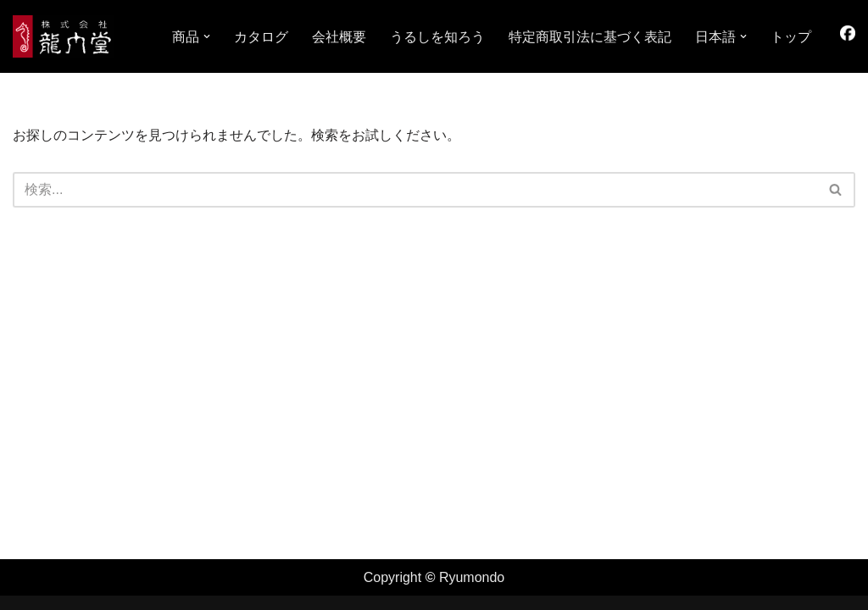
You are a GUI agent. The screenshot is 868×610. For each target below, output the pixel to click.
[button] (207, 36)
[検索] (415, 190)
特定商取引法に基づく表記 (590, 37)
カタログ (261, 37)
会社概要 (339, 37)
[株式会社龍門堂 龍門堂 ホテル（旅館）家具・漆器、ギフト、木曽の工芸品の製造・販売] (64, 36)
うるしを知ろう (437, 37)
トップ (791, 37)
